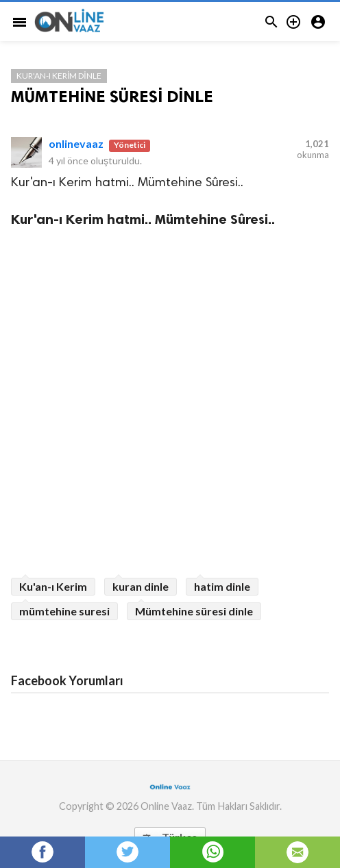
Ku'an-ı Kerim (53, 586)
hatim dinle (222, 586)
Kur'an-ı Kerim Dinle (59, 76)
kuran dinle (141, 586)
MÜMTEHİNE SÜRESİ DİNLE (112, 96)
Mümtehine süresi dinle (194, 611)
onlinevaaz (76, 143)
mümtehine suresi (64, 611)
